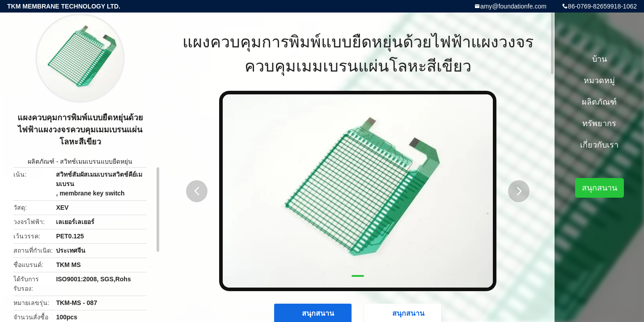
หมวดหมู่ (599, 80)
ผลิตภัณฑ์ (41, 161)
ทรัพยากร (599, 123)
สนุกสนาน (600, 188)
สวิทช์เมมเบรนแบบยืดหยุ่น (96, 161)
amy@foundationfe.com (513, 6)
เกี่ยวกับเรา (599, 145)
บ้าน (600, 59)
